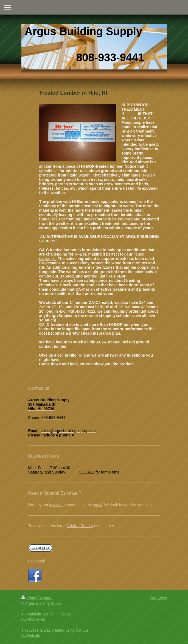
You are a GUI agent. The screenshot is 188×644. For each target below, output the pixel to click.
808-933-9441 (33, 619)
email (97, 505)
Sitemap (45, 598)
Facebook (37, 561)
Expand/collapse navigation (94, 7)
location (56, 505)
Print (29, 598)
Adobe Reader (80, 526)
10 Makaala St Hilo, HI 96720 (46, 614)
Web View (158, 598)
